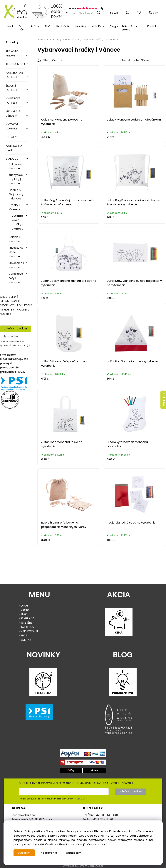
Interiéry (81, 26)
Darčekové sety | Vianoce (16, 278)
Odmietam (74, 853)
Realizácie (63, 26)
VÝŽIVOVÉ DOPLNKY (12, 126)
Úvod (9, 26)
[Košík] (153, 13)
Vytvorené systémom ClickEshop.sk (83, 866)
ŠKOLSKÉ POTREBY (11, 88)
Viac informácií (97, 844)
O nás (21, 28)
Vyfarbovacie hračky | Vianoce (17, 222)
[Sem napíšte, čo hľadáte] (87, 13)
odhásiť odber (10, 337)
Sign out (80, 799)
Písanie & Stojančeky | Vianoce (16, 194)
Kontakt (152, 26)
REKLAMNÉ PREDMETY (12, 53)
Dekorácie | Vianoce (16, 166)
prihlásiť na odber (15, 329)
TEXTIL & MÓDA (16, 64)
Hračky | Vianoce (15, 207)
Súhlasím (24, 853)
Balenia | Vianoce (14, 239)
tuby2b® (11, 137)
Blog (113, 26)
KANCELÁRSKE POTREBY (14, 75)
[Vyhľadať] (66, 13)
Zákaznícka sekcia (129, 28)
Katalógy (98, 26)
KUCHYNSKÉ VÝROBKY (13, 114)
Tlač (48, 26)
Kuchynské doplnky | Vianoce (16, 179)
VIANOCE (12, 159)
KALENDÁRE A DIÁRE (14, 148)
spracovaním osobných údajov (15, 345)
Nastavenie (49, 853)
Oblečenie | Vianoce (16, 265)
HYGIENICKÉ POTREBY (13, 101)
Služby (35, 26)
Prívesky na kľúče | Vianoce (16, 252)
